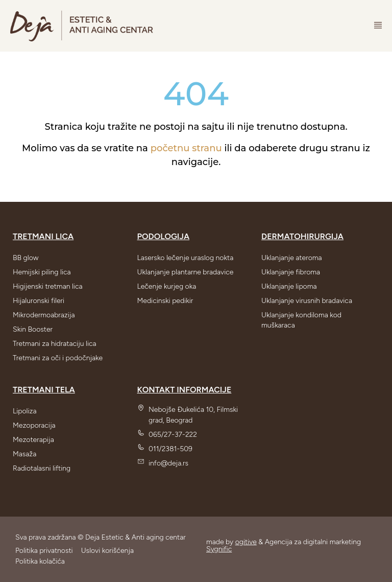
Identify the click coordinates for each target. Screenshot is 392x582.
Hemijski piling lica (42, 272)
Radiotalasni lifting (42, 468)
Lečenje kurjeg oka (167, 286)
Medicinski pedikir (165, 301)
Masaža (24, 454)
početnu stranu (186, 148)
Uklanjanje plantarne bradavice (186, 272)
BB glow (26, 258)
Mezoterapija (33, 440)
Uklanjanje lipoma (289, 286)
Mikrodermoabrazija (44, 315)
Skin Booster (33, 329)
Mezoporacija (34, 425)
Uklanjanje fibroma (291, 272)
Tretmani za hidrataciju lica (55, 344)
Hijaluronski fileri (39, 301)
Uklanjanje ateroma (292, 258)
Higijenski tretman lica (48, 286)
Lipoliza (25, 411)
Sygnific (219, 549)
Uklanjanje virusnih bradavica (307, 301)
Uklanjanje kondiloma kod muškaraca (301, 320)
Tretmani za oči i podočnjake (58, 358)
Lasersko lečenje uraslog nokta (186, 258)
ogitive (246, 542)
